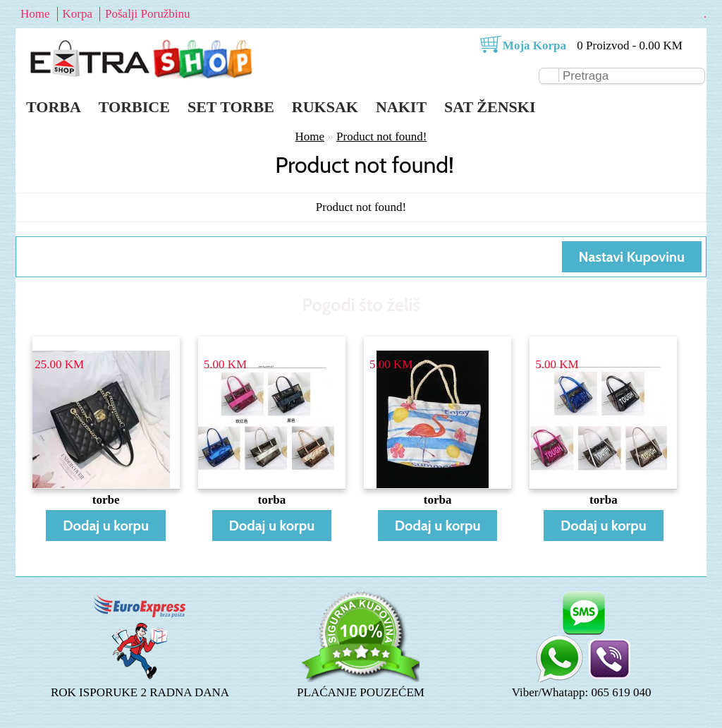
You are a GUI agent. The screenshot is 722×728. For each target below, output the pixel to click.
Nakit (401, 107)
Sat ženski (490, 107)
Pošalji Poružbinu (147, 14)
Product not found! (381, 136)
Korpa (78, 14)
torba (272, 500)
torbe (106, 500)
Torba (54, 107)
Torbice (134, 107)
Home (35, 14)
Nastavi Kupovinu (632, 257)
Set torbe (231, 107)
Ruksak (325, 107)
